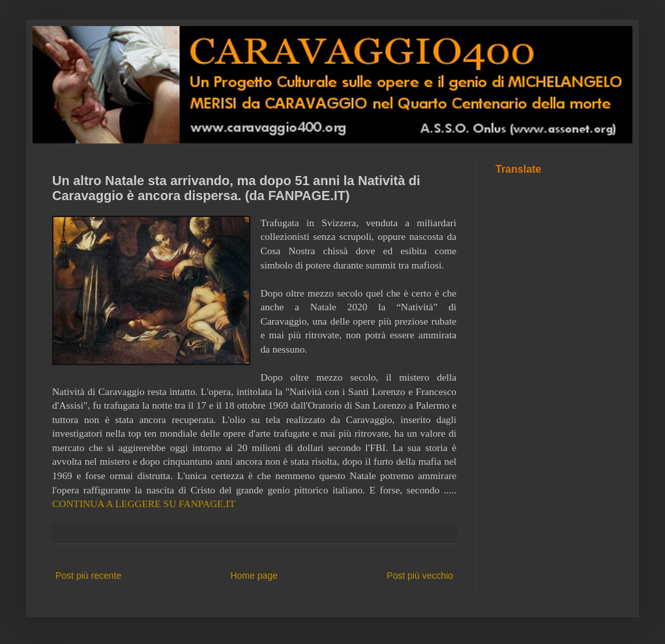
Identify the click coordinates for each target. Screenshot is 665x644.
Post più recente (88, 576)
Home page (254, 576)
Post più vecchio (420, 576)
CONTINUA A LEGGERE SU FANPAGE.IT (144, 504)
